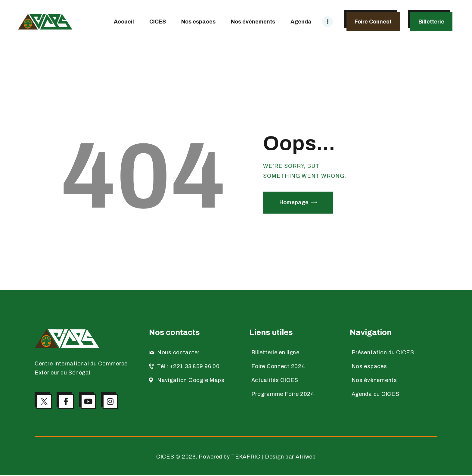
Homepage (294, 202)
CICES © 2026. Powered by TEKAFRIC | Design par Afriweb (236, 458)
